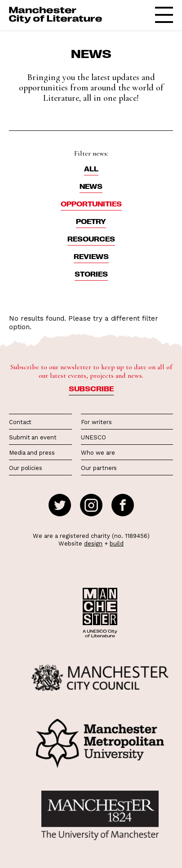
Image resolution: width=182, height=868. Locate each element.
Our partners (99, 468)
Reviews (91, 256)
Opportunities (91, 204)
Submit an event (33, 437)
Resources (91, 239)
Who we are (98, 453)
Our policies (26, 468)
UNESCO (93, 437)
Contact (20, 422)
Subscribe (91, 389)
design (93, 544)
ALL (91, 169)
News (91, 186)
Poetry (91, 221)
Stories (91, 274)
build (117, 544)
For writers (96, 422)
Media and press (32, 453)
